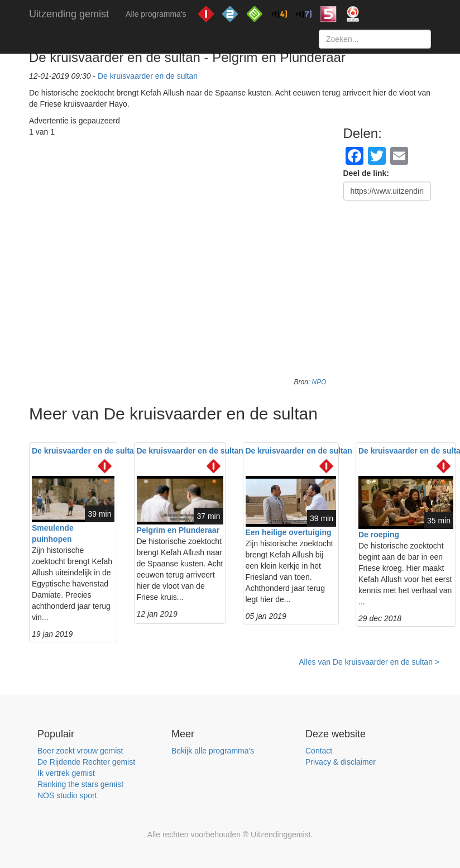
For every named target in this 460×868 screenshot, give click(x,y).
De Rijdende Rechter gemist (86, 762)
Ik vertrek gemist (66, 773)
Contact (319, 751)
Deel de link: (366, 173)
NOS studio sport (67, 795)
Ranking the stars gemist (80, 784)
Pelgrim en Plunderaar (178, 530)
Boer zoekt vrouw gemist (80, 751)
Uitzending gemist (69, 14)
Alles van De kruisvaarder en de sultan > (369, 662)
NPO (319, 382)
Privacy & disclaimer (341, 762)
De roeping (379, 535)
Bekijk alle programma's (213, 751)
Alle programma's (156, 14)
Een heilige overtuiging (289, 532)
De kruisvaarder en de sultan (148, 76)
